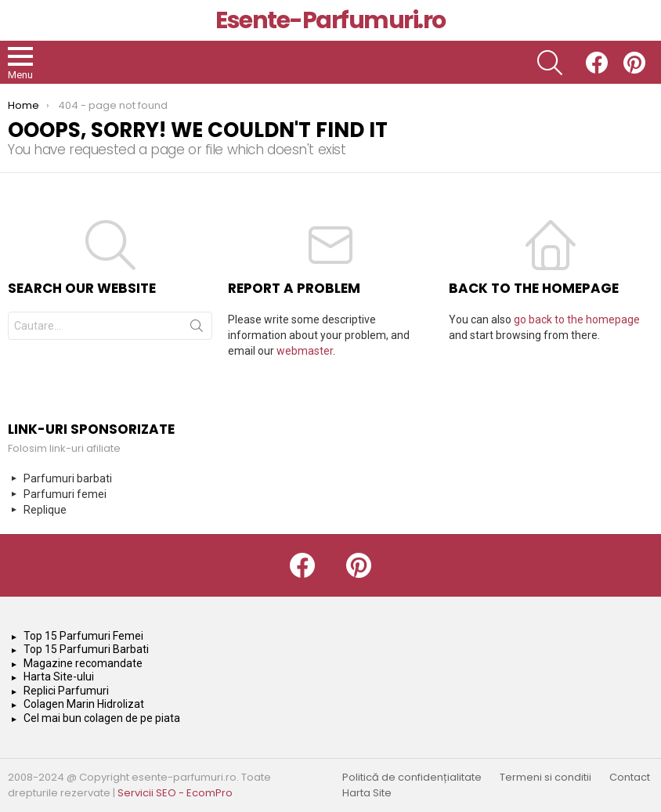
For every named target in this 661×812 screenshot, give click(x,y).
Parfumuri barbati (68, 478)
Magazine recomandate (83, 663)
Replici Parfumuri (66, 691)
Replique (45, 510)
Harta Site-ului (59, 677)
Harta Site (367, 793)
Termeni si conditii (545, 778)
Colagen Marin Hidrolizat (84, 704)
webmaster (305, 351)
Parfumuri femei (65, 494)
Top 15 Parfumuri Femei (83, 636)
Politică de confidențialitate (412, 778)
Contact (630, 778)
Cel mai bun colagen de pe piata (102, 718)
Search (197, 329)
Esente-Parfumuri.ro (330, 20)
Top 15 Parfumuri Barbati (86, 649)
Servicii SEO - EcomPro (175, 793)
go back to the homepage (577, 319)
